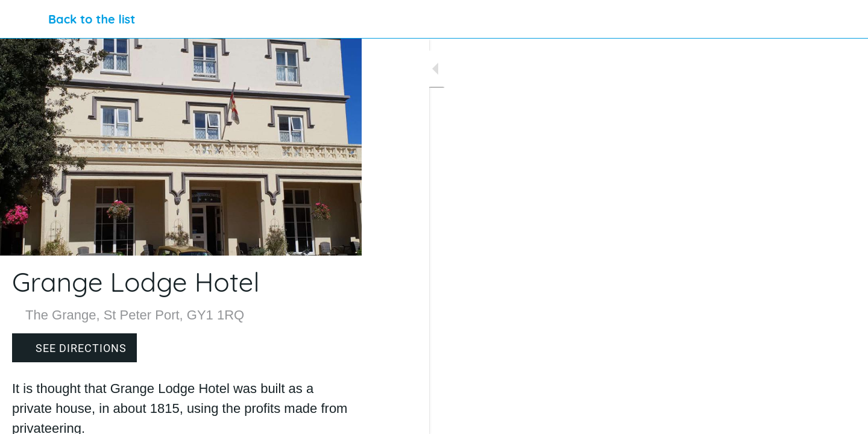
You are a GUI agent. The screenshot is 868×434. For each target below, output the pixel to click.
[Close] (24, 19)
